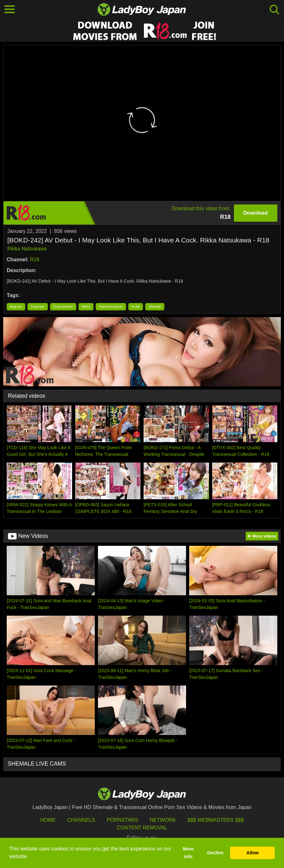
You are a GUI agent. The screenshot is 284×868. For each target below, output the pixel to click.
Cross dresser (63, 307)
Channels (81, 820)
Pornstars (122, 820)
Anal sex (16, 307)
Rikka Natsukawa (27, 249)
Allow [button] (252, 853)
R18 (35, 260)
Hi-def (136, 307)
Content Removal (142, 828)
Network (163, 820)
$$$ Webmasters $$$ (216, 820)
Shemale (155, 307)
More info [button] (188, 853)
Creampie (37, 307)
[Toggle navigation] (10, 10)
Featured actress (111, 307)
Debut (86, 307)
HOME (48, 820)
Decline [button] (215, 853)
